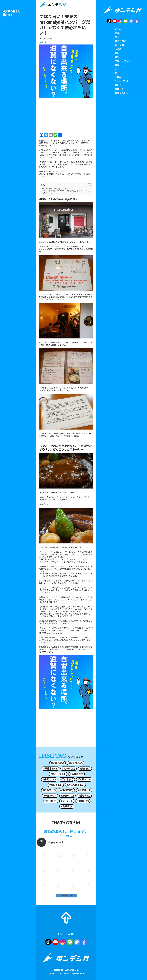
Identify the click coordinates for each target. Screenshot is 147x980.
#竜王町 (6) (67, 801)
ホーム (118, 29)
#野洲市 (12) (67, 796)
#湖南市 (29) (84, 779)
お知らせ (119, 85)
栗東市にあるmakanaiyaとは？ (52, 171)
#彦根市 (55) (77, 774)
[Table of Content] (89, 185)
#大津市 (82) (69, 769)
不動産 (118, 77)
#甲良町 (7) (51, 801)
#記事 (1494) (57, 763)
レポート (43, 42)
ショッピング (122, 81)
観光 (117, 65)
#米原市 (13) (50, 796)
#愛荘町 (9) (84, 796)
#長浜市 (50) (49, 779)
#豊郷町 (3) (83, 801)
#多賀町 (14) (84, 790)
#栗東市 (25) (56, 785)
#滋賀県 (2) (67, 806)
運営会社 (58, 970)
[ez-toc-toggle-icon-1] (88, 185)
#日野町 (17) (67, 790)
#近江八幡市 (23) (75, 785)
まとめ (118, 49)
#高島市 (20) (49, 790)
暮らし (118, 57)
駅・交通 (119, 45)
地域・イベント (123, 61)
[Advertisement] (66, 115)
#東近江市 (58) (58, 774)
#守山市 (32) (67, 779)
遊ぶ (117, 37)
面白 (117, 53)
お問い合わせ (72, 970)
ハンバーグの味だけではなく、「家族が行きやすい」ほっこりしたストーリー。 (66, 175)
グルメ (118, 33)
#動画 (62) (85, 769)
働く (117, 73)
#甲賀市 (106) (76, 763)
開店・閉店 (120, 41)
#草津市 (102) (50, 769)
